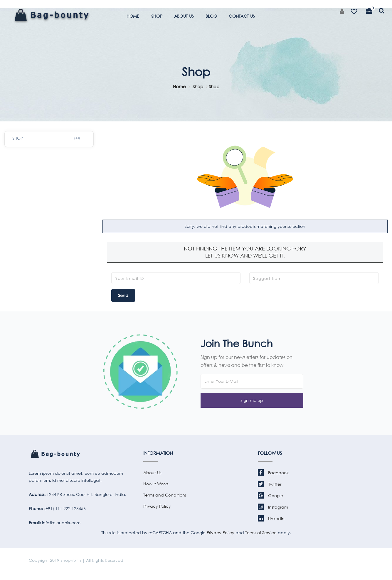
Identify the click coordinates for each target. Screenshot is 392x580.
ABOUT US (184, 16)
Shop (198, 86)
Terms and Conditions (165, 495)
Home (179, 86)
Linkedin (271, 518)
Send (123, 295)
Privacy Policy (157, 506)
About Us (152, 473)
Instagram (273, 507)
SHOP (157, 16)
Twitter (270, 484)
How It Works (156, 484)
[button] (252, 400)
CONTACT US (242, 16)
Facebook (273, 473)
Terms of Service (260, 533)
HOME (133, 16)
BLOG (211, 16)
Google (270, 495)
